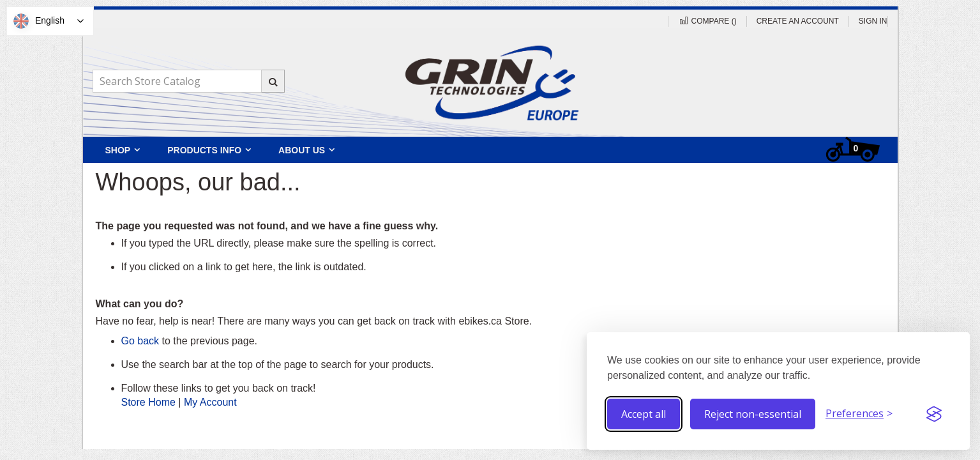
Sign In (873, 21)
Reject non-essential (753, 414)
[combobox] (188, 81)
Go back (140, 341)
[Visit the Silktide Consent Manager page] (934, 414)
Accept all (644, 414)
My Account (210, 402)
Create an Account (798, 21)
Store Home (148, 402)
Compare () (707, 21)
